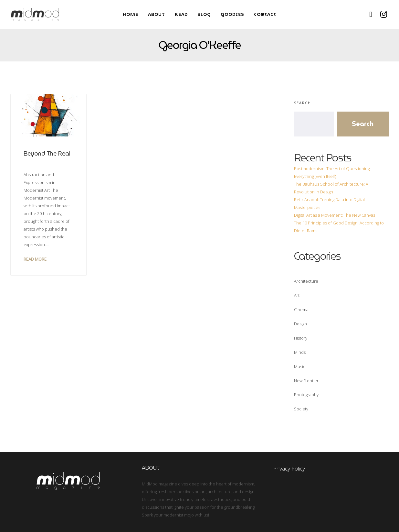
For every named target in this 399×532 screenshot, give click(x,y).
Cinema (301, 309)
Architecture (306, 281)
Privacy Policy (289, 468)
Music (300, 366)
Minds (300, 352)
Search (303, 103)
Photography (306, 395)
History (301, 338)
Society (301, 409)
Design (300, 324)
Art (297, 295)
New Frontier (306, 381)
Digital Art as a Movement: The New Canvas (335, 215)
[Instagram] (384, 15)
